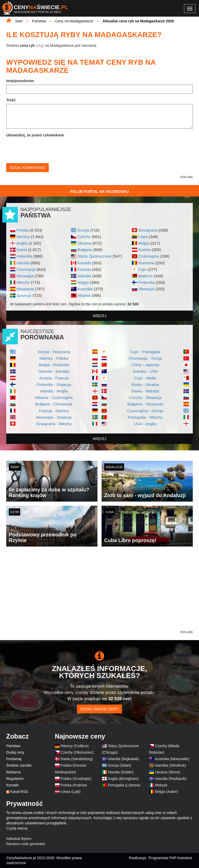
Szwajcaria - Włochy (54, 424)
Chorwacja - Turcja (145, 358)
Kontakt (12, 785)
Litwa (143, 237)
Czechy (84, 237)
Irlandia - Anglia (54, 391)
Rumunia (146, 263)
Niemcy (23, 237)
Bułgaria (85, 250)
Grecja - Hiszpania (54, 352)
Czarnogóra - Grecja (145, 411)
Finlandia (146, 282)
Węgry (83, 282)
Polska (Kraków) (74, 785)
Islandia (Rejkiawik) (123, 759)
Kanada (84, 263)
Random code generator (26, 844)
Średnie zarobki (19, 765)
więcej (100, 316)
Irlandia (23, 263)
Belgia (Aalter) (166, 792)
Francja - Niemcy (54, 411)
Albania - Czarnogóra (54, 397)
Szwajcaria (148, 230)
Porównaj (14, 759)
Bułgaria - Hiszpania (145, 404)
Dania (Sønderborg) (77, 759)
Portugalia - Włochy (145, 417)
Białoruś (146, 276)
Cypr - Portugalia (145, 352)
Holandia (24, 256)
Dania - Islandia (145, 391)
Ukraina (84, 243)
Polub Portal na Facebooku (99, 192)
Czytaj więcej (17, 828)
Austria (144, 250)
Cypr (143, 269)
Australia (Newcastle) (172, 759)
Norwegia (25, 276)
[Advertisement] (99, 593)
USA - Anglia (145, 424)
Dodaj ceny (15, 752)
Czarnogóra (149, 256)
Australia (85, 289)
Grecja (83, 230)
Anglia (22, 243)
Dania (22, 250)
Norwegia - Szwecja (54, 417)
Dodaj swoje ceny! (99, 709)
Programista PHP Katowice (170, 858)
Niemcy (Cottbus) (75, 746)
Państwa (13, 746)
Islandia (84, 276)
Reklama (13, 772)
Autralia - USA (145, 371)
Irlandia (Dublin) (121, 772)
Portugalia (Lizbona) (124, 785)
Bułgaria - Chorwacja (54, 404)
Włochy (23, 282)
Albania (84, 295)
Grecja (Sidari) (119, 765)
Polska (23, 230)
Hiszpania (25, 289)
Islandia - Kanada (54, 371)
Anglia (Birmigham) (123, 779)
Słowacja (146, 289)
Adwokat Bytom (19, 839)
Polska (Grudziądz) (76, 779)
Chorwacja (26, 269)
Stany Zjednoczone (95, 256)
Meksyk (161, 785)
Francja (84, 269)
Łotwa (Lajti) (70, 792)
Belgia (144, 243)
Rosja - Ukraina (145, 384)
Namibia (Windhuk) (170, 765)
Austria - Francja (54, 378)
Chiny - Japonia (145, 365)
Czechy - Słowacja (145, 397)
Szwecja (24, 295)
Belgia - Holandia (54, 365)
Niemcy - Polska (54, 358)
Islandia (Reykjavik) (171, 779)
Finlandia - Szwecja (54, 384)
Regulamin (15, 779)
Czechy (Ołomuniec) (77, 752)
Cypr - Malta (145, 378)
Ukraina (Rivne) (168, 772)
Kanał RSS (19, 792)
